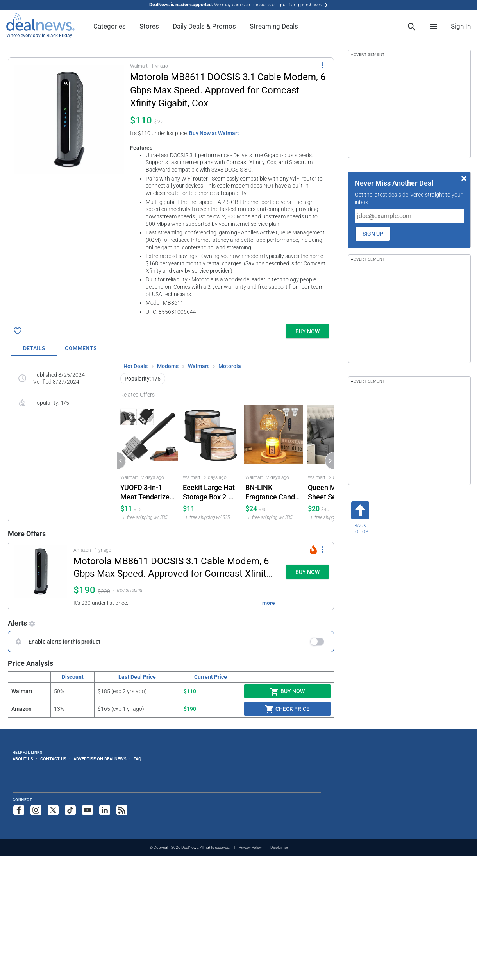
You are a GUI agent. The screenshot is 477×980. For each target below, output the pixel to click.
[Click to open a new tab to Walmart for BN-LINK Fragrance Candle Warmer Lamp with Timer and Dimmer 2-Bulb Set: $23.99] (273, 460)
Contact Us (53, 759)
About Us (23, 759)
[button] (171, 189)
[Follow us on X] (53, 810)
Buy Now (287, 692)
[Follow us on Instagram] (36, 810)
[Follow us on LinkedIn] (105, 810)
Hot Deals (136, 366)
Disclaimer (279, 847)
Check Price (287, 709)
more (269, 603)
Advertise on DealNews (100, 759)
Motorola (230, 366)
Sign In (461, 26)
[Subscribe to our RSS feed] (122, 810)
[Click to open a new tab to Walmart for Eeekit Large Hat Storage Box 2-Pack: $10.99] (211, 460)
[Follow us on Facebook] (19, 810)
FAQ (138, 759)
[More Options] (323, 65)
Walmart (198, 366)
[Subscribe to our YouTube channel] (88, 810)
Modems (168, 366)
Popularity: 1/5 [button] (143, 379)
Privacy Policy (250, 847)
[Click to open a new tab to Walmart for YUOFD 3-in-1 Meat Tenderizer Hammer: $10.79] (148, 460)
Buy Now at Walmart (214, 133)
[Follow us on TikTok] (70, 810)
